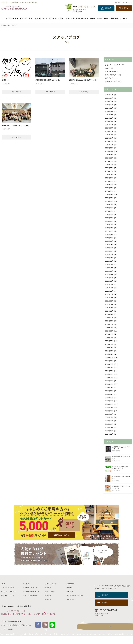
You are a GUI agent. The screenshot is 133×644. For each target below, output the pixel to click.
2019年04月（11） (112, 378)
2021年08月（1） (111, 284)
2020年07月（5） (111, 328)
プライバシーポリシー (75, 604)
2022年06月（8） (111, 251)
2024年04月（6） (111, 178)
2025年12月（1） (111, 111)
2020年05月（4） (111, 334)
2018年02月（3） (111, 424)
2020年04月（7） (111, 338)
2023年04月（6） (111, 218)
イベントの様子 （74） (113, 72)
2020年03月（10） (112, 341)
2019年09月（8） (111, 361)
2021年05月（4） (111, 294)
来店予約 (70, 596)
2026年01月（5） (111, 108)
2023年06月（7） (111, 211)
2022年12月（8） (111, 231)
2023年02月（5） (111, 225)
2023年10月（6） (111, 198)
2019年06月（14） (112, 371)
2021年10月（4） (111, 278)
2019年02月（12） (112, 384)
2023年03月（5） (111, 221)
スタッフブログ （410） (114, 75)
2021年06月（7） (111, 291)
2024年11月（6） (111, 155)
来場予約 (125, 8)
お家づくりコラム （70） (114, 82)
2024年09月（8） (111, 161)
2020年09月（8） (111, 321)
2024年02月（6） (111, 185)
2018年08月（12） (112, 404)
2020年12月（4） (111, 311)
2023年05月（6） (111, 215)
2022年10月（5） (111, 238)
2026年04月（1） (111, 98)
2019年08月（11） (112, 364)
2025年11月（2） (111, 115)
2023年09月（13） (112, 201)
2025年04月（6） (111, 138)
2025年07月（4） (111, 128)
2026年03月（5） (111, 101)
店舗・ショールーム (30, 604)
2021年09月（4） (111, 281)
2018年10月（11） (112, 398)
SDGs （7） (110, 68)
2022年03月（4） (111, 261)
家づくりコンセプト (8, 600)
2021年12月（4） (111, 271)
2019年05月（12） (112, 374)
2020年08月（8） (111, 324)
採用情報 (48, 607)
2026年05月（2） (111, 95)
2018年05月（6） (111, 414)
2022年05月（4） (111, 254)
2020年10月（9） (111, 318)
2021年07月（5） (111, 288)
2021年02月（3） (111, 304)
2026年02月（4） (111, 105)
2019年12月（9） (111, 351)
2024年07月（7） (111, 168)
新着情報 (48, 604)
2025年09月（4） (111, 121)
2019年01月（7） (111, 388)
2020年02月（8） (111, 344)
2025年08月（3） (111, 125)
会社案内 (118, 2)
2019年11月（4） (111, 354)
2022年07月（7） (111, 248)
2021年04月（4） (111, 298)
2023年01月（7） (111, 228)
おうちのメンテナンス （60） (116, 65)
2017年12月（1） (111, 431)
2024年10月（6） (111, 158)
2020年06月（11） (112, 331)
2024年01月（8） (111, 188)
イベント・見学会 (8, 596)
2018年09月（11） (112, 401)
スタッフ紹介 (50, 600)
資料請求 (108, 8)
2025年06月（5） (111, 131)
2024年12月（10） (112, 151)
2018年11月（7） (111, 394)
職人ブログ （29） (112, 78)
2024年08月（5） (111, 165)
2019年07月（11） (112, 368)
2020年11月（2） (111, 314)
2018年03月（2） (111, 421)
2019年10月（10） (112, 358)
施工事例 (26, 592)
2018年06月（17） (112, 411)
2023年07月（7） (111, 208)
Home (3, 25)
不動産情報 (71, 592)
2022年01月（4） (111, 268)
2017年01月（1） (111, 434)
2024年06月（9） (111, 171)
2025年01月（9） (111, 148)
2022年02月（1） (111, 264)
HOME (4, 592)
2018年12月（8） (111, 391)
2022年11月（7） (111, 234)
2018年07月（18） (112, 407)
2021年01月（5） (111, 308)
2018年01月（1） (111, 427)
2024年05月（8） (111, 175)
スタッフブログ (50, 592)
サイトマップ (127, 2)
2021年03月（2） (111, 301)
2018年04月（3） (111, 417)
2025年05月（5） (111, 135)
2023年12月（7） (111, 191)
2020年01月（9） (111, 348)
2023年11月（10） (112, 195)
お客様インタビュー (30, 596)
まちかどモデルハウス (31, 600)
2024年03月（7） (111, 181)
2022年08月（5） (111, 244)
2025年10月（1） (111, 118)
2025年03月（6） (111, 141)
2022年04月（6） (111, 258)
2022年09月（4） (111, 241)
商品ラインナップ (8, 604)
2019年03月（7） (111, 381)
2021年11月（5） (111, 274)
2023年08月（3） (111, 205)
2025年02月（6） (111, 145)
